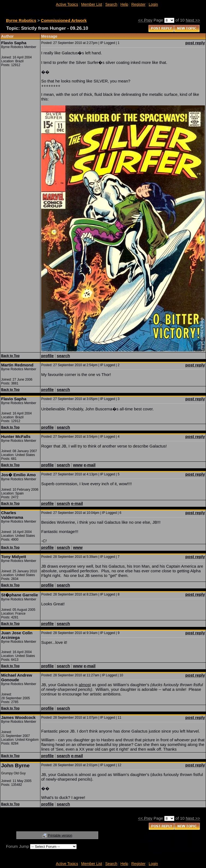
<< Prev (145, 20)
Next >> (193, 20)
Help (124, 4)
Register (138, 4)
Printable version (60, 836)
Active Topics (67, 4)
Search (111, 4)
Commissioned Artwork (64, 20)
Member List (92, 4)
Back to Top (10, 356)
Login (153, 4)
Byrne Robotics (21, 20)
